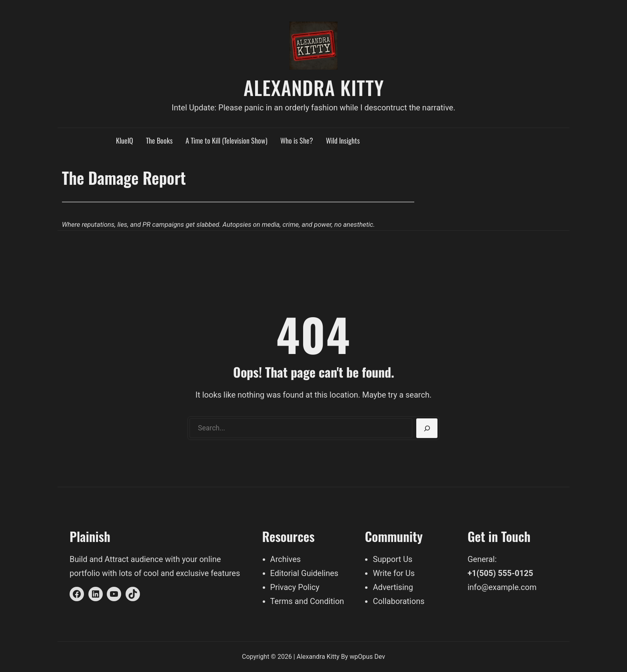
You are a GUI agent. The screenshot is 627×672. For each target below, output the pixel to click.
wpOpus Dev (367, 657)
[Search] (427, 428)
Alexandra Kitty (314, 87)
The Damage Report (124, 178)
